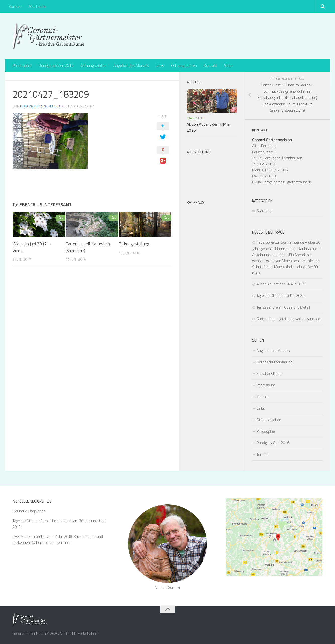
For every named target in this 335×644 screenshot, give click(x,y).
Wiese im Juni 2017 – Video (32, 247)
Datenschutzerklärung (274, 362)
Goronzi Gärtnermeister (42, 106)
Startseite (37, 6)
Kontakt (15, 6)
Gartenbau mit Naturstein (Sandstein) (88, 247)
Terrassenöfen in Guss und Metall (283, 307)
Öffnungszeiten (93, 65)
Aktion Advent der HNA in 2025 (281, 284)
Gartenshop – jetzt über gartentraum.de (288, 319)
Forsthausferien (270, 374)
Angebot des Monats (131, 65)
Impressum (266, 385)
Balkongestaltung (134, 244)
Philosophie (22, 65)
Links (160, 65)
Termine (263, 454)
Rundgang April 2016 (56, 65)
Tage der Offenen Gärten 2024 (280, 296)
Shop (228, 65)
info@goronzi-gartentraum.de (288, 182)
